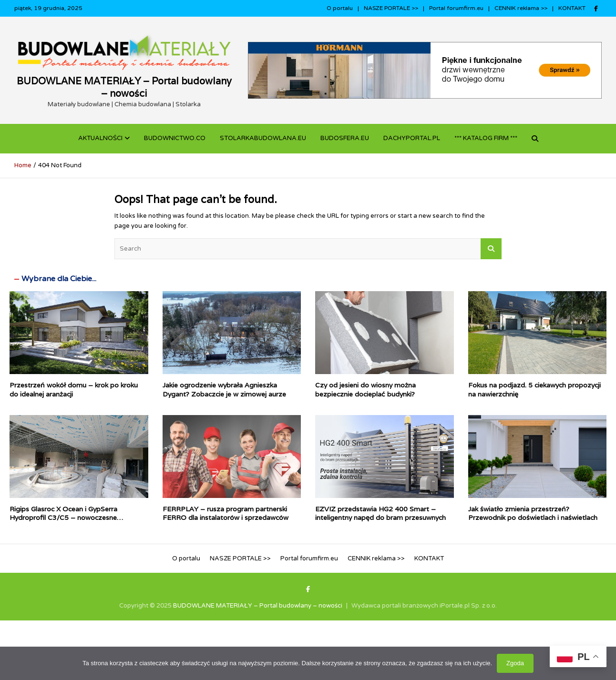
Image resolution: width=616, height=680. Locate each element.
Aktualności (100, 138)
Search (491, 249)
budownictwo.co (175, 138)
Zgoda (515, 663)
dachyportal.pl (412, 138)
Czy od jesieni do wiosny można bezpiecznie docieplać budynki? (365, 389)
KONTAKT (572, 8)
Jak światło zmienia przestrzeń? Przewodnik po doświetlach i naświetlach (533, 513)
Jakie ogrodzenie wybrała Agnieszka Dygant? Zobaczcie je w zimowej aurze (224, 389)
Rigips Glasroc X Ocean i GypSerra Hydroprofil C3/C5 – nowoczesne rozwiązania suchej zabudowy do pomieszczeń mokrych (63, 522)
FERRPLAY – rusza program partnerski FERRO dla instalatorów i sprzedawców (226, 513)
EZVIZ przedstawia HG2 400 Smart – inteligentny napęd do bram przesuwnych (380, 513)
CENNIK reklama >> (521, 8)
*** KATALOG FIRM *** (486, 138)
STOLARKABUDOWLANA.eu (263, 138)
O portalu (340, 8)
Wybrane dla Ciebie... (59, 279)
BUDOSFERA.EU (345, 138)
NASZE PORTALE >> (391, 8)
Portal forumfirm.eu (456, 8)
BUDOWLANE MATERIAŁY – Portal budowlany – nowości (124, 87)
